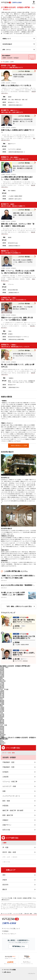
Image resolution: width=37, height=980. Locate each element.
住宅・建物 (11, 753)
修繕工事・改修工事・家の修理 (13, 810)
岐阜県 (2, 705)
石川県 (2, 696)
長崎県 (2, 729)
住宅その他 (6, 830)
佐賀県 (2, 728)
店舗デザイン (7, 825)
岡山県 (2, 716)
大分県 (2, 731)
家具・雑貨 (6, 801)
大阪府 (2, 707)
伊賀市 (5, 880)
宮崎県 (2, 733)
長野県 (2, 692)
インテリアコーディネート (11, 796)
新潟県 (2, 693)
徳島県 (2, 720)
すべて (4, 753)
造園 (4, 791)
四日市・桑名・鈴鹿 (9, 852)
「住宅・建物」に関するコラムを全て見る (19, 606)
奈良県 (2, 711)
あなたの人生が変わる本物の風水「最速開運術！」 (18, 585)
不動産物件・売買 (8, 767)
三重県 (2, 703)
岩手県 (2, 671)
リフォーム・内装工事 (10, 782)
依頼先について (7, 39)
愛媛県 (2, 722)
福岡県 (2, 727)
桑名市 (2, 744)
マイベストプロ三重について (12, 929)
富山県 (2, 695)
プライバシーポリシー (10, 934)
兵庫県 (2, 710)
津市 (1, 740)
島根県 (2, 717)
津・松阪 (5, 847)
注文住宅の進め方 (7, 44)
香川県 (2, 721)
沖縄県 (2, 736)
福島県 (2, 677)
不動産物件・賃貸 (8, 762)
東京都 (2, 680)
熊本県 (2, 732)
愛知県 (2, 700)
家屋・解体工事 (8, 815)
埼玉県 (2, 684)
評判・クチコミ (7, 50)
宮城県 (2, 674)
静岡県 (2, 702)
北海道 (2, 669)
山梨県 (2, 691)
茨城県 (2, 685)
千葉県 (2, 682)
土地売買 (5, 777)
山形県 (2, 676)
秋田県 (2, 673)
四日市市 (3, 743)
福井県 (2, 698)
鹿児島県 (3, 735)
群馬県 (2, 688)
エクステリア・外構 (9, 786)
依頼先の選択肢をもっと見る (19, 446)
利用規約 (6, 931)
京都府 (2, 709)
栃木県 (2, 687)
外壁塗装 (5, 806)
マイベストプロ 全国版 (10, 970)
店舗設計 (5, 820)
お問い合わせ (7, 972)
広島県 (2, 714)
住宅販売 (5, 772)
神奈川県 (3, 681)
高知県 (2, 724)
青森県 (2, 670)
